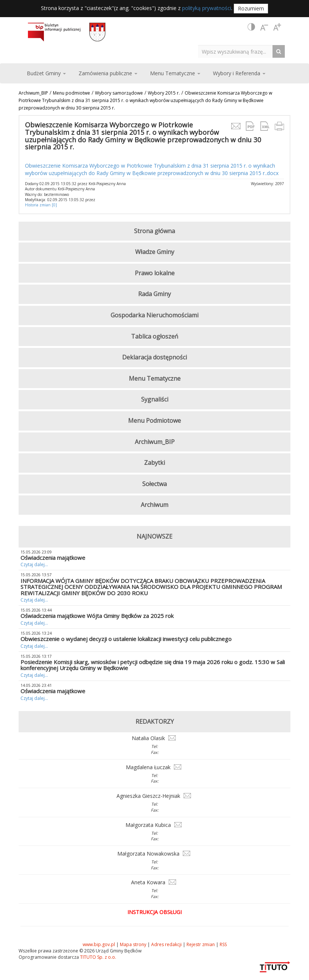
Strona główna (154, 231)
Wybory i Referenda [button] (239, 73)
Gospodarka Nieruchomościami (154, 315)
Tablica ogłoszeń (155, 336)
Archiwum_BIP (33, 93)
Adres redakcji (166, 944)
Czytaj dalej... (34, 564)
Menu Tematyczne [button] (175, 73)
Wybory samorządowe (119, 93)
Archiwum (154, 505)
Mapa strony (133, 944)
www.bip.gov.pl (99, 944)
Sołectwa (154, 484)
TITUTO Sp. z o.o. (98, 957)
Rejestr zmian (201, 944)
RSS (223, 944)
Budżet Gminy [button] (46, 73)
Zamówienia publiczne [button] (108, 73)
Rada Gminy (154, 294)
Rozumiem (251, 8)
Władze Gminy (155, 252)
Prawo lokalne (155, 273)
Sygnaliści (155, 399)
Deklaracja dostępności (154, 357)
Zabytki (154, 463)
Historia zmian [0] (41, 205)
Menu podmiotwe (71, 93)
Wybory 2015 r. (164, 93)
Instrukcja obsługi (154, 912)
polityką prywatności (207, 8)
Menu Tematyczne (155, 378)
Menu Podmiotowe (154, 421)
